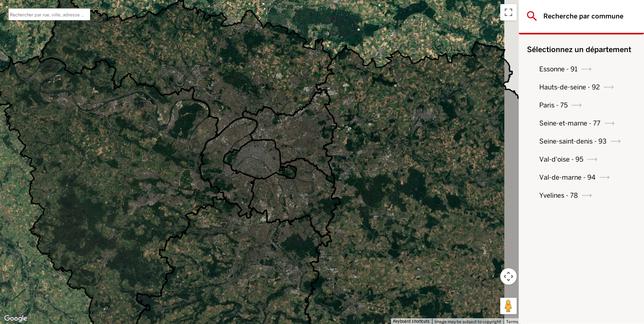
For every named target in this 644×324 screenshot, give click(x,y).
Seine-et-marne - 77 (572, 123)
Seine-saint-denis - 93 (575, 141)
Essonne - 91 (560, 69)
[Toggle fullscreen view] (508, 12)
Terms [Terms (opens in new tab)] (512, 322)
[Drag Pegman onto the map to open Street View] (508, 306)
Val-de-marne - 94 (569, 177)
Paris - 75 (555, 105)
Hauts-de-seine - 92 (572, 87)
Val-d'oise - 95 (563, 159)
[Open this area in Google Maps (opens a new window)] (16, 319)
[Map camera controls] (508, 276)
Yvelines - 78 (561, 195)
